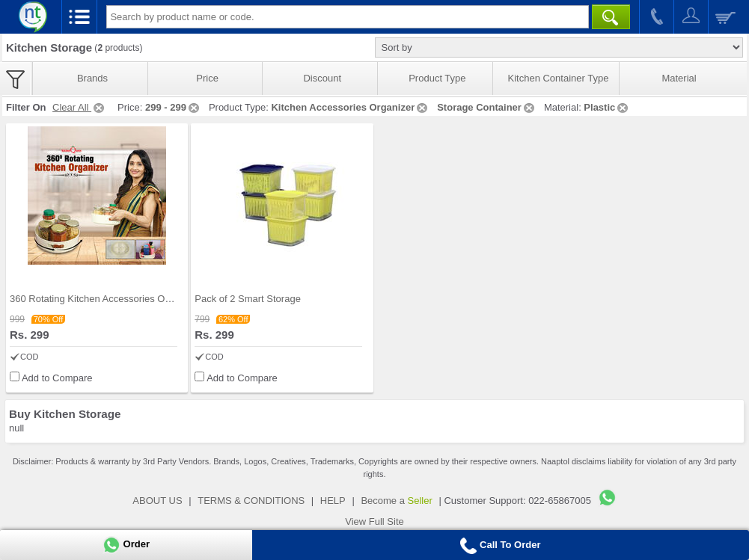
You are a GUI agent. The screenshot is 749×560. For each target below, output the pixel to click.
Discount (322, 78)
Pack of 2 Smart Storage (248, 299)
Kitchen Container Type (559, 78)
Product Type (437, 78)
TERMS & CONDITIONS (251, 501)
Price (207, 78)
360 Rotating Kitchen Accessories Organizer (105, 299)
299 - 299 (173, 107)
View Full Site (374, 521)
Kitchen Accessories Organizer (350, 107)
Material (679, 78)
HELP (333, 501)
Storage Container (487, 107)
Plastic (607, 107)
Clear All (79, 107)
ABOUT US (157, 501)
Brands (92, 78)
